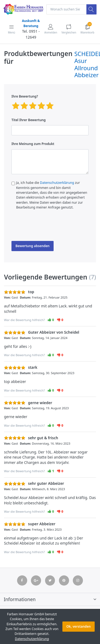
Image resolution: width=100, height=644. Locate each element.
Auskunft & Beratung (31, 23)
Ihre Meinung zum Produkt (33, 144)
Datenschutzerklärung (57, 183)
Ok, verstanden (79, 626)
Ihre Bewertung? (25, 96)
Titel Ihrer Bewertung (29, 120)
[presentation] (52, 227)
